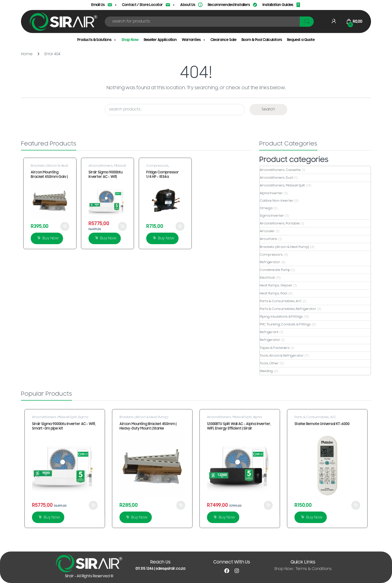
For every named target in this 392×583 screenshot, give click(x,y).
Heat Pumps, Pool (273, 293)
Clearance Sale (223, 40)
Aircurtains (268, 239)
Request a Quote (301, 40)
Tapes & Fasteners (275, 348)
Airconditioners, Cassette (280, 170)
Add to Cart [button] (65, 226)
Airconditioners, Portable (280, 223)
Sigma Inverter (272, 216)
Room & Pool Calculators (262, 40)
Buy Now (51, 238)
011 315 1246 (144, 569)
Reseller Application (160, 40)
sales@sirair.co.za (170, 569)
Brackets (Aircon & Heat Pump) (49, 167)
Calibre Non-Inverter (276, 201)
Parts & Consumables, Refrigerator (288, 309)
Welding (266, 371)
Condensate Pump (275, 270)
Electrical (267, 278)
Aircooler (267, 231)
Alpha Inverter (271, 193)
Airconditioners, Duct (276, 178)
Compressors (157, 166)
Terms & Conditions (313, 569)
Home (27, 54)
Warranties (194, 40)
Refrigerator (270, 262)
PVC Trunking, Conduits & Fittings (285, 324)
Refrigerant (269, 332)
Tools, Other (269, 363)
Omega (266, 208)
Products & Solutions (97, 40)
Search (268, 109)
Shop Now (130, 40)
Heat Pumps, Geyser (276, 285)
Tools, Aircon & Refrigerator (282, 356)
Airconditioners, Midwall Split (282, 185)
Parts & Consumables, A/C (281, 301)
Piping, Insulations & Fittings (281, 317)
